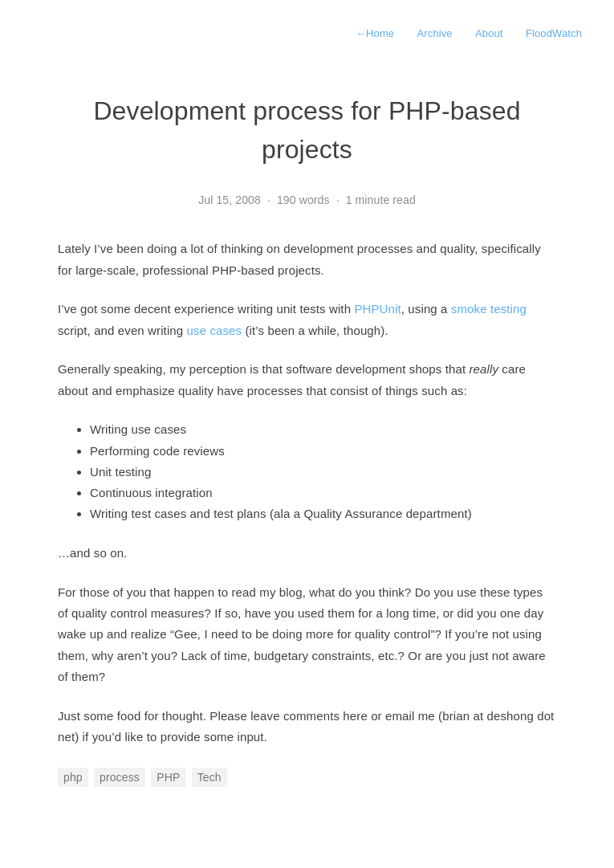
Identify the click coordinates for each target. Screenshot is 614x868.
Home (375, 33)
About (489, 33)
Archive (435, 33)
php (73, 777)
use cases (215, 330)
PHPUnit (377, 309)
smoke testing (489, 309)
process (120, 777)
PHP (168, 777)
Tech (209, 777)
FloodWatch (554, 33)
